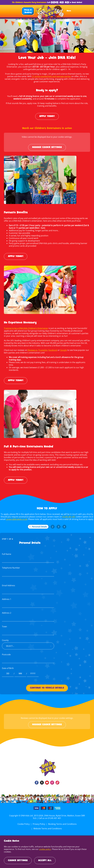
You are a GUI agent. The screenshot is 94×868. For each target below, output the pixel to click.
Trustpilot (42, 350)
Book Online (77, 3)
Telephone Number (11, 565)
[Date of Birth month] (20, 671)
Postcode (6, 652)
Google (63, 350)
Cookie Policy (24, 821)
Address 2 (6, 610)
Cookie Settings (18, 861)
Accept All (45, 861)
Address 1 (6, 597)
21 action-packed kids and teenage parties (48, 76)
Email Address (8, 583)
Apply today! (47, 116)
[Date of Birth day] (8, 671)
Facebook (52, 350)
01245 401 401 (60, 3)
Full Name (7, 552)
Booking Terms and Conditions (62, 821)
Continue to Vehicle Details (47, 685)
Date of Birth (8, 666)
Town (4, 624)
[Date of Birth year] (33, 671)
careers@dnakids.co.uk (17, 517)
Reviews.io (32, 350)
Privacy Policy (39, 821)
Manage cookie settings (47, 147)
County (5, 638)
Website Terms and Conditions (48, 826)
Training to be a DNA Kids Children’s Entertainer (26, 328)
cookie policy (33, 852)
